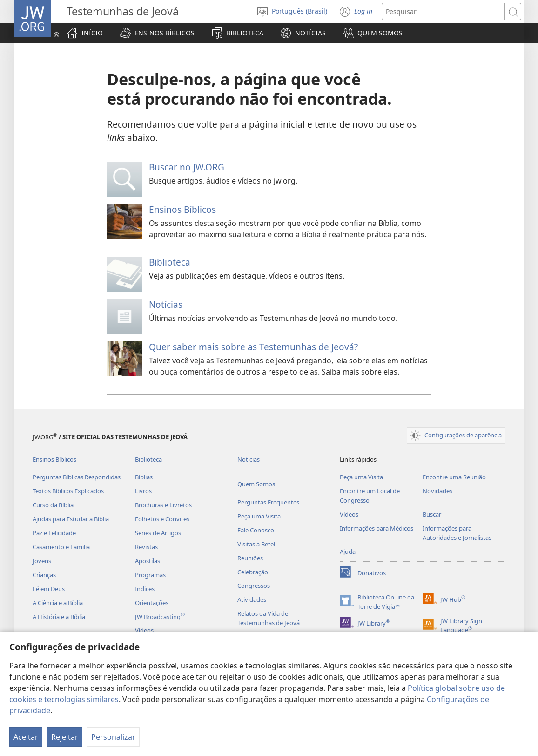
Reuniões (250, 558)
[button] (157, 33)
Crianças (44, 575)
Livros (143, 491)
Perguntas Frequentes (268, 502)
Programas (150, 575)
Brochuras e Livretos (163, 505)
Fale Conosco (256, 530)
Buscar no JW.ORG (187, 167)
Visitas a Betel (256, 544)
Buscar (432, 514)
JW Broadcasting (160, 617)
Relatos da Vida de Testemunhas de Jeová (269, 618)
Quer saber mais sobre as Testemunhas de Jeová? (253, 347)
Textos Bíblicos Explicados (68, 491)
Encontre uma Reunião (454, 477)
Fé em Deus (49, 589)
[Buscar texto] (443, 11)
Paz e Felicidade (54, 533)
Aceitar (26, 737)
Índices (145, 589)
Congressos (254, 586)
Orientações (152, 603)
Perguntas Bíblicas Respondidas (77, 477)
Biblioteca (170, 262)
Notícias (166, 304)
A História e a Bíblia (59, 617)
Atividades (252, 599)
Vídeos (144, 630)
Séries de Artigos (158, 533)
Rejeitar (65, 737)
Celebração (253, 572)
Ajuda (348, 552)
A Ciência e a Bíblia (58, 603)
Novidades (437, 491)
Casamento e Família (61, 547)
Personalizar (113, 737)
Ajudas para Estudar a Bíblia (71, 519)
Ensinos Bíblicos (182, 209)
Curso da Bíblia (53, 505)
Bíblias (144, 477)
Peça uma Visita (259, 516)
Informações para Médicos (377, 528)
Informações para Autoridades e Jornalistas (457, 533)
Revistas (146, 547)
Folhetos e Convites (162, 519)
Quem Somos (256, 484)
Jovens (42, 561)
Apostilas (148, 561)
